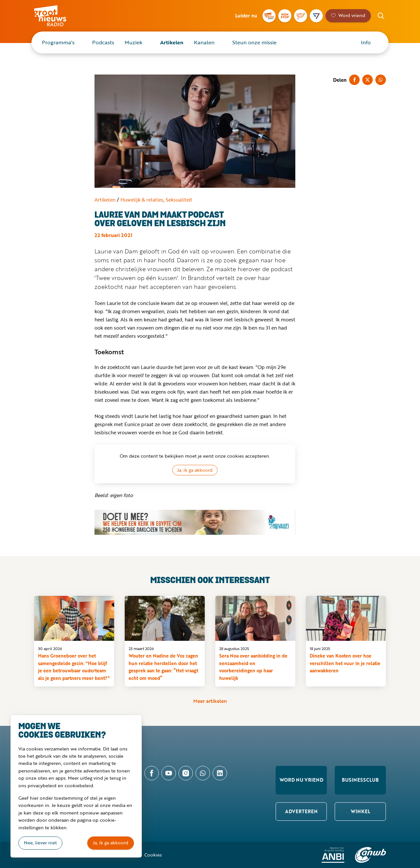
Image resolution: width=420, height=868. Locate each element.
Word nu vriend (301, 780)
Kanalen (204, 42)
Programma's (58, 42)
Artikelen (172, 42)
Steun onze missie (254, 42)
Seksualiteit (179, 200)
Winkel (360, 811)
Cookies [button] (153, 855)
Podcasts (103, 42)
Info (366, 42)
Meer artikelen (210, 701)
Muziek (134, 42)
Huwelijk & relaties (142, 200)
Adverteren (301, 811)
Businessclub (360, 780)
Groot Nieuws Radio (57, 16)
